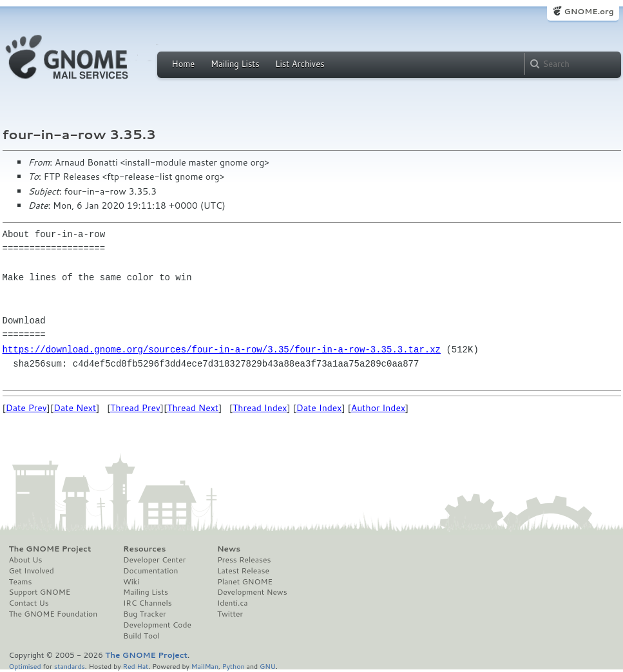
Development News (252, 592)
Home (184, 64)
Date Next (75, 408)
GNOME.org (589, 11)
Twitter (230, 614)
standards (70, 666)
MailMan (205, 666)
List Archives (300, 64)
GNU (268, 666)
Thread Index (260, 408)
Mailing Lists (235, 64)
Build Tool (141, 636)
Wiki (131, 582)
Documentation (150, 571)
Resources (144, 549)
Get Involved (32, 571)
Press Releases (244, 560)
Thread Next (193, 408)
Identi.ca (233, 603)
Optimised (25, 666)
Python (234, 666)
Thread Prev (135, 408)
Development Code (157, 625)
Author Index (378, 408)
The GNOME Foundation (53, 614)
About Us (26, 560)
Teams (21, 582)
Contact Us (29, 603)
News (229, 549)
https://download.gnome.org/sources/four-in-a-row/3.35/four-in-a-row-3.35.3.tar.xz (222, 350)
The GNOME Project (50, 549)
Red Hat (135, 666)
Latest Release (243, 571)
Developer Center (154, 560)
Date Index (319, 408)
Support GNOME (40, 592)
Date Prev (26, 408)
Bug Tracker (145, 614)
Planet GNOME (245, 582)
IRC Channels (148, 603)
